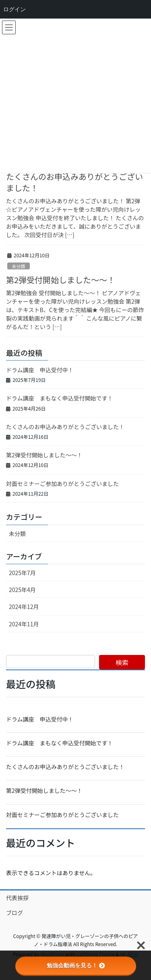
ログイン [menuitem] (14, 9)
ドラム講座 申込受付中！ (40, 370)
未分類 (19, 266)
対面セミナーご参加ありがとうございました (62, 484)
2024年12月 (24, 607)
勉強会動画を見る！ (76, 965)
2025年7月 (22, 573)
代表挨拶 (17, 898)
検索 (122, 662)
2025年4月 (22, 590)
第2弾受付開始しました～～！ (61, 280)
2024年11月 (24, 624)
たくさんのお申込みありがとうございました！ (74, 182)
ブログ (14, 913)
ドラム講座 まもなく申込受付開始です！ (60, 398)
